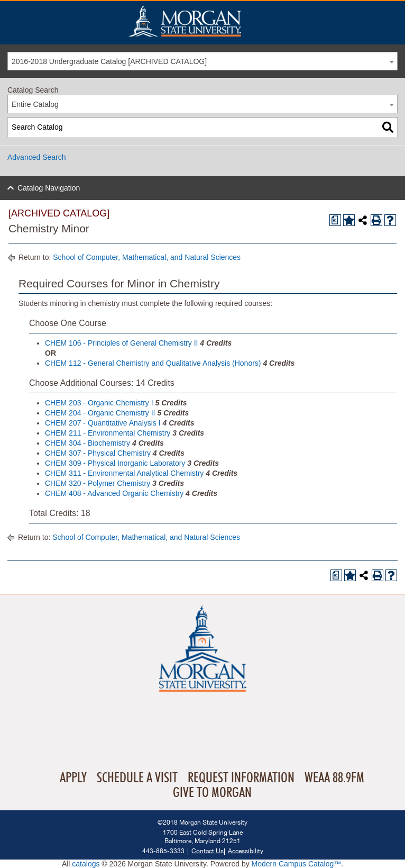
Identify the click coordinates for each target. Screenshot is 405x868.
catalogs (86, 864)
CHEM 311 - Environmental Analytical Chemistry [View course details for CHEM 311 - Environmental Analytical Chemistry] (124, 473)
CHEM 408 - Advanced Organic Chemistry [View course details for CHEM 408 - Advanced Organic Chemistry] (114, 493)
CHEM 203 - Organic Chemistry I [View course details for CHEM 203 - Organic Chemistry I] (99, 403)
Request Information (241, 778)
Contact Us (208, 851)
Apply (73, 778)
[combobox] (202, 61)
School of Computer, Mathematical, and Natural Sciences (147, 257)
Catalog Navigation (49, 188)
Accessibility (246, 851)
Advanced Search (37, 157)
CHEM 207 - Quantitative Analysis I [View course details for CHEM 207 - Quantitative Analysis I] (103, 423)
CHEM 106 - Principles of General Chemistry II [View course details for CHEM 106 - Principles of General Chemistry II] (121, 343)
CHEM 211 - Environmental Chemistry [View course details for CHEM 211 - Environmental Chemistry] (108, 433)
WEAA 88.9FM (334, 778)
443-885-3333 (163, 851)
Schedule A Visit (137, 778)
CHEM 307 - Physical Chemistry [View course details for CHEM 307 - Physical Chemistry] (98, 453)
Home (207, 21)
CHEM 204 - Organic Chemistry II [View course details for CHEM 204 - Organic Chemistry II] (100, 413)
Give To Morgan (212, 793)
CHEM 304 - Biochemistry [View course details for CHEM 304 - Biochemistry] (88, 443)
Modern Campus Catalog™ (297, 864)
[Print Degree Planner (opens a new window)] (335, 220)
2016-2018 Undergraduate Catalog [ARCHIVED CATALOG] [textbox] (109, 61)
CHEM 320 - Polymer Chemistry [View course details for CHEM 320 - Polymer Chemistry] (98, 483)
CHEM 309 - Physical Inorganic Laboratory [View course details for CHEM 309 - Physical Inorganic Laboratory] (115, 463)
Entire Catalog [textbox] (35, 104)
